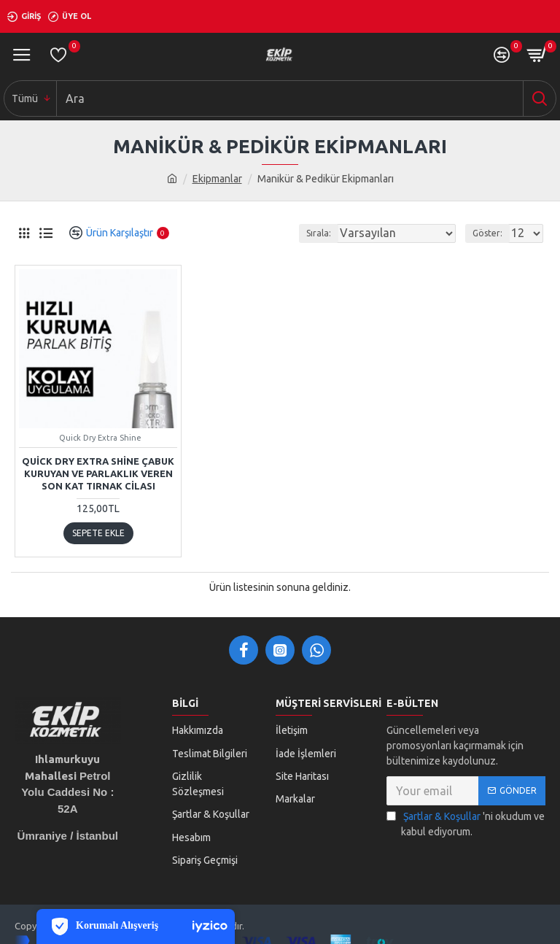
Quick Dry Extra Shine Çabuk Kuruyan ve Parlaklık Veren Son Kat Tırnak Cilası (98, 473)
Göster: (487, 233)
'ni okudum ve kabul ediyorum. (466, 823)
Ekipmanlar (217, 179)
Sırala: (319, 233)
